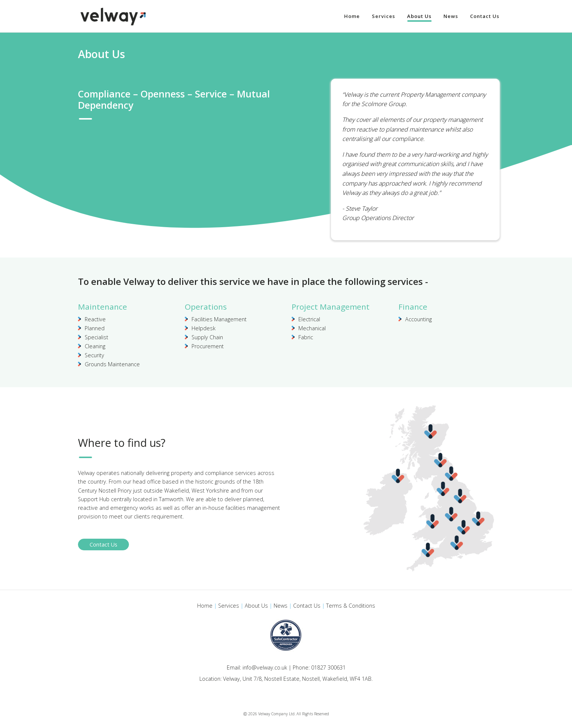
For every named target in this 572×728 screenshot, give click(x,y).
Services (229, 606)
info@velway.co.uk (265, 667)
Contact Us (103, 545)
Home (205, 606)
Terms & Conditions (351, 606)
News (281, 606)
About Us (256, 606)
